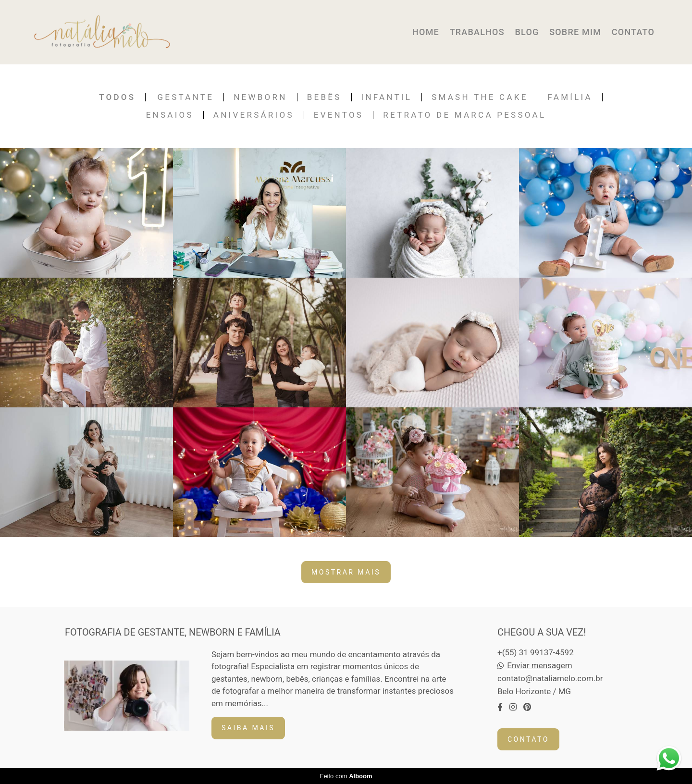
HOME (426, 32)
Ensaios (170, 115)
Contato (528, 739)
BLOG (527, 32)
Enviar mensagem (539, 666)
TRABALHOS (477, 32)
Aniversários (254, 115)
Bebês (324, 97)
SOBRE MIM (575, 32)
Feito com (346, 776)
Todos (117, 97)
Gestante (186, 97)
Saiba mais (248, 728)
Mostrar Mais (346, 572)
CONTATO (633, 32)
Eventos (339, 115)
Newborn (260, 97)
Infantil (387, 97)
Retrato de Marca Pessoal (464, 115)
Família (570, 97)
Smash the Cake (480, 97)
